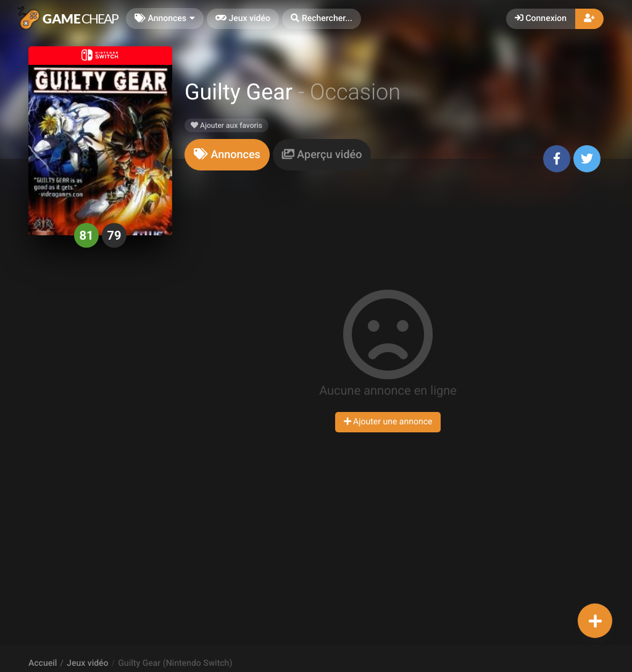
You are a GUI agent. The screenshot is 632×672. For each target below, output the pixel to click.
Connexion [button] (541, 19)
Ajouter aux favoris (227, 125)
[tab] (227, 155)
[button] (322, 19)
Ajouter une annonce (388, 422)
